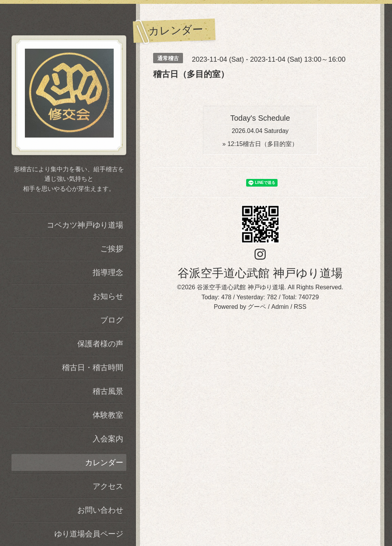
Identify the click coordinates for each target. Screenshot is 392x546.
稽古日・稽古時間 (93, 367)
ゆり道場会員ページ (89, 534)
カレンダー (104, 462)
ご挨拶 (112, 249)
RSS (300, 307)
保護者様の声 (100, 344)
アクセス (108, 486)
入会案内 (108, 439)
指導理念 (108, 272)
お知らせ (108, 296)
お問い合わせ (100, 510)
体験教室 (108, 415)
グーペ (257, 307)
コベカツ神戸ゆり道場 (85, 225)
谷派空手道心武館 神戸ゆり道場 (260, 273)
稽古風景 (108, 391)
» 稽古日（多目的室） (260, 144)
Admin (280, 307)
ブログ (112, 320)
